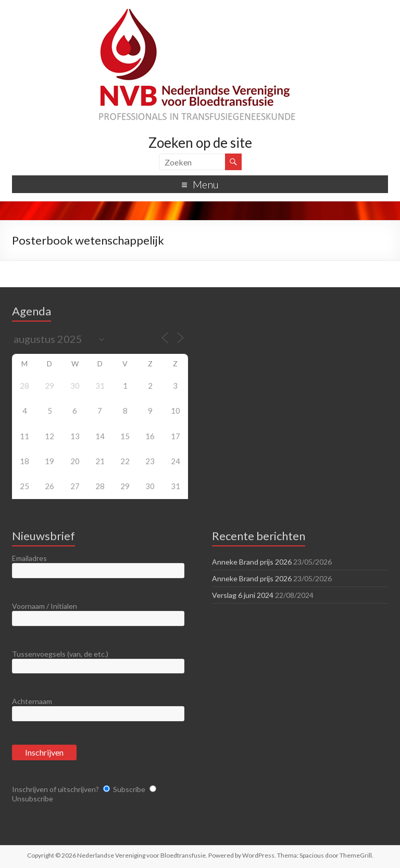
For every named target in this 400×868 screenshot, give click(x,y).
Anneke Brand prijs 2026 (252, 562)
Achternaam (32, 701)
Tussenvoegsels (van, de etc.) (60, 654)
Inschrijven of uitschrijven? (55, 789)
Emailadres (29, 558)
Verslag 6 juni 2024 (243, 595)
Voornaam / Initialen (45, 606)
